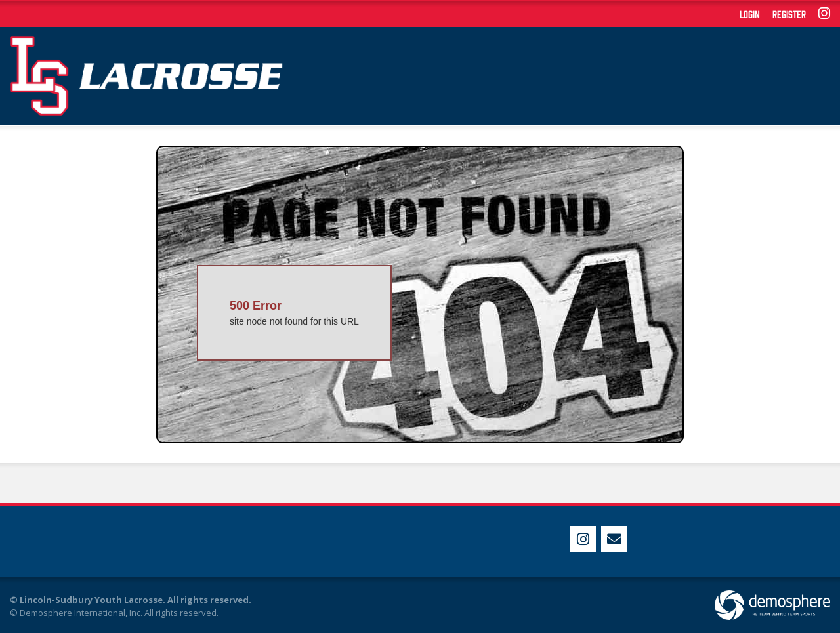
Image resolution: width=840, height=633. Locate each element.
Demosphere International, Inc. (81, 613)
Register (789, 14)
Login (750, 14)
